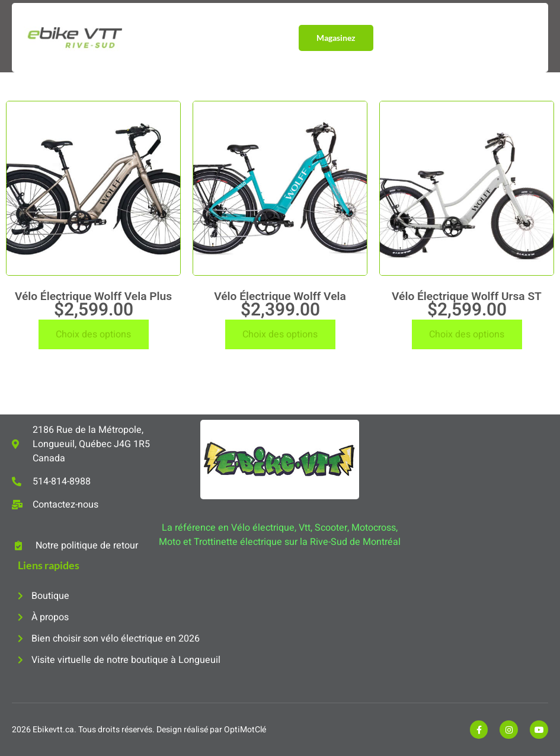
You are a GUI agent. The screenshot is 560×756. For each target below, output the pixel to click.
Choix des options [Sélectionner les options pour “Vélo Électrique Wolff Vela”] (280, 334)
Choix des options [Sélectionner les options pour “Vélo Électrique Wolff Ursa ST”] (467, 334)
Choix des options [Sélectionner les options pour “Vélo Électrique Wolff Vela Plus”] (93, 334)
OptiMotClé (245, 730)
